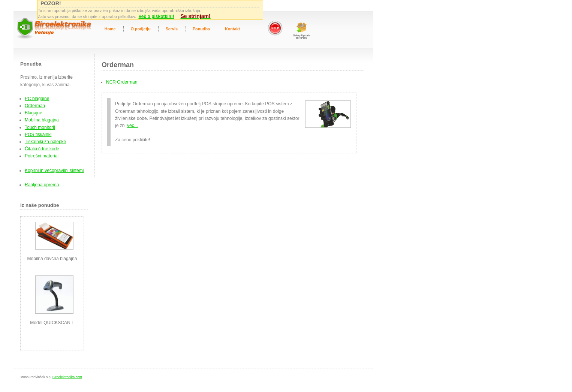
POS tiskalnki (38, 135)
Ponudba (201, 29)
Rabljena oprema (42, 185)
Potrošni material (42, 156)
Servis (172, 29)
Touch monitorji (40, 127)
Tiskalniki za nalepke (45, 142)
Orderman (35, 106)
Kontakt (232, 29)
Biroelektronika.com (67, 377)
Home (110, 29)
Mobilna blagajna (42, 120)
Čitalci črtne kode (42, 149)
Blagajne (34, 113)
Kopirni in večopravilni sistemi (54, 171)
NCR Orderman (122, 82)
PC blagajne (37, 99)
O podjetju (140, 29)
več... (133, 126)
